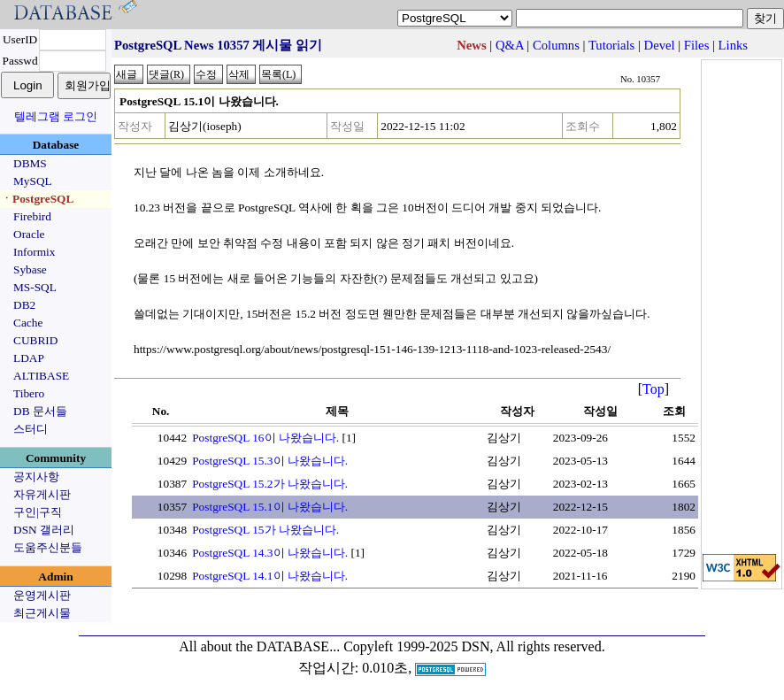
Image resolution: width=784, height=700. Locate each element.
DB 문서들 (40, 411)
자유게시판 (42, 494)
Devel (660, 45)
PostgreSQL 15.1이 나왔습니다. (270, 507)
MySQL (33, 181)
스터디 (31, 429)
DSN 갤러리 (44, 530)
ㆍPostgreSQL (37, 199)
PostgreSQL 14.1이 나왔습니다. (270, 576)
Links (733, 45)
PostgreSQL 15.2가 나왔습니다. (270, 484)
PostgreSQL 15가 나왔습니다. (265, 530)
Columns (556, 45)
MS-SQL (35, 287)
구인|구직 (38, 512)
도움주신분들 (48, 547)
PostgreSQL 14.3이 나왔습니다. (270, 553)
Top (653, 389)
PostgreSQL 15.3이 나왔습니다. (270, 461)
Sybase (30, 269)
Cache (28, 323)
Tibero (29, 393)
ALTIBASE (41, 376)
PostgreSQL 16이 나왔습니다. (265, 438)
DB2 (24, 305)
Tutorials (611, 45)
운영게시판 (42, 595)
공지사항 (36, 477)
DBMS (30, 163)
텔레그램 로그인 (56, 116)
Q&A (510, 45)
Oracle (29, 234)
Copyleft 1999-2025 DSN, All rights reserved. (474, 646)
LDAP (29, 358)
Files (697, 45)
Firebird (32, 216)
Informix (34, 252)
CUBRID (35, 340)
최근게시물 (42, 613)
